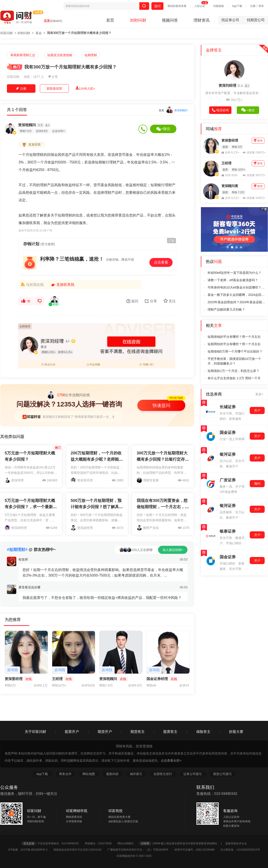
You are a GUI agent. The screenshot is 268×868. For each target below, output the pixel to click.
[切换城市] (56, 21)
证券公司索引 (193, 774)
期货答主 (138, 732)
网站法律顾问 (128, 843)
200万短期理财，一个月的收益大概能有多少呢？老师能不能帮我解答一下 (97, 459)
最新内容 (113, 774)
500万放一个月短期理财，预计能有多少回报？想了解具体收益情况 (97, 507)
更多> (259, 394)
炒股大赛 (236, 732)
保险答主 (203, 732)
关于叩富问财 (35, 732)
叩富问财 (6, 33)
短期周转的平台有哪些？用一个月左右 (234, 344)
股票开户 (72, 732)
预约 (257, 484)
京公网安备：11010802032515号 (240, 850)
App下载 (237, 6)
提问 (157, 6)
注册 (253, 6)
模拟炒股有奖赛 (177, 6)
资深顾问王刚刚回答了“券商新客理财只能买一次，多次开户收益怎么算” (92, 417)
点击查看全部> (171, 761)
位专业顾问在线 (68, 395)
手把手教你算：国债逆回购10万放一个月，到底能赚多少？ (234, 361)
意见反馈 (29, 843)
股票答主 (170, 732)
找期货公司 (256, 20)
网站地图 (89, 774)
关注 (170, 301)
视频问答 (170, 20)
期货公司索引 (223, 774)
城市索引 (136, 774)
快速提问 (161, 405)
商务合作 (65, 774)
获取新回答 (54, 89)
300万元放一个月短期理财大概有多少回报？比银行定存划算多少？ (163, 459)
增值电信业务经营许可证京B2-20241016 (80, 850)
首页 (110, 20)
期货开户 (105, 732)
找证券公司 (233, 20)
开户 (257, 410)
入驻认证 (200, 6)
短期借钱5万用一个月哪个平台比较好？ (235, 351)
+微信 (163, 129)
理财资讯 (202, 20)
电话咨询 (220, 110)
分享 (53, 77)
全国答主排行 (163, 774)
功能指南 (219, 6)
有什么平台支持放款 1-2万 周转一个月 (234, 378)
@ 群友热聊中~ (31, 550)
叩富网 (145, 843)
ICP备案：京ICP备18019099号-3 (30, 850)
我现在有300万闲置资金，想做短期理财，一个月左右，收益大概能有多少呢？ (163, 507)
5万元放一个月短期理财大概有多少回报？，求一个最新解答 (31, 507)
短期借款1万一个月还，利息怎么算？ (233, 371)
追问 (132, 301)
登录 (261, 6)
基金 (39, 33)
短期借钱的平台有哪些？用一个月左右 (234, 337)
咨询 (258, 141)
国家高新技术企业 (236, 843)
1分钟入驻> (85, 88)
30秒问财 (138, 20)
